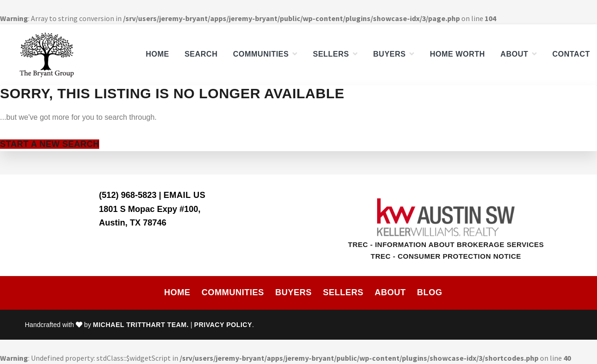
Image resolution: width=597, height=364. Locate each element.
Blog (430, 292)
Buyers (293, 292)
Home (177, 292)
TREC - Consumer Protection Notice (446, 256)
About (390, 292)
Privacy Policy (223, 325)
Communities (233, 292)
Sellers (343, 292)
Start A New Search (50, 144)
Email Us (185, 195)
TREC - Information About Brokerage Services (446, 244)
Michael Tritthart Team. (141, 325)
